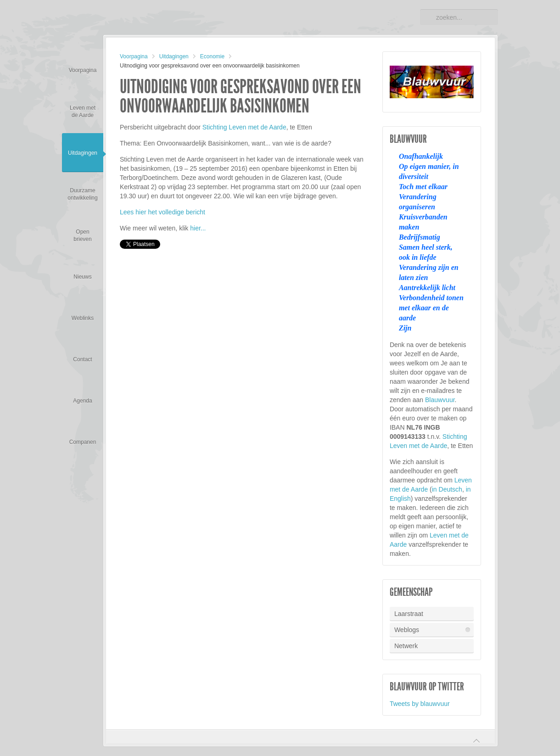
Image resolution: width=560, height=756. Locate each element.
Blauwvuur (440, 400)
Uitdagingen (174, 56)
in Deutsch (447, 489)
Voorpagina (134, 56)
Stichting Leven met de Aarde (244, 127)
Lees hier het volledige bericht (162, 212)
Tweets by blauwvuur (420, 704)
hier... (198, 228)
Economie (212, 56)
